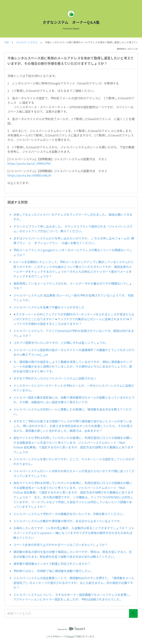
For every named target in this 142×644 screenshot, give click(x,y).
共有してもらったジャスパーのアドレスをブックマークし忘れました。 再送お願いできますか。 (73, 217)
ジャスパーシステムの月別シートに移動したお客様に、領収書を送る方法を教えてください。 (72, 412)
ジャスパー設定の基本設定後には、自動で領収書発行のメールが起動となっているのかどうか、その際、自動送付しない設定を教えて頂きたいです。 (74, 400)
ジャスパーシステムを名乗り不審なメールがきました (49, 307)
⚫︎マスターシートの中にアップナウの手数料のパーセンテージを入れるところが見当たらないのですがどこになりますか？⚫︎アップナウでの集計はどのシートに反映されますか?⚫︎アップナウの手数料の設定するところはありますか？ (74, 319)
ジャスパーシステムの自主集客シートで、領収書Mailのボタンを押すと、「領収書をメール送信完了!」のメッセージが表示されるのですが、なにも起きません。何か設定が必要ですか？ (74, 583)
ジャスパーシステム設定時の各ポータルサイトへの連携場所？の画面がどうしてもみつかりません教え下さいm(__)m (74, 352)
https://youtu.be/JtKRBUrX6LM (29, 175)
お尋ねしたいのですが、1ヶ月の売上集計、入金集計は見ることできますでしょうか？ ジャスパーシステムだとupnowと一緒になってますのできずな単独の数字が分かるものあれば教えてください (74, 533)
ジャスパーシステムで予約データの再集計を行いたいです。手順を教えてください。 (69, 514)
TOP (7, 42)
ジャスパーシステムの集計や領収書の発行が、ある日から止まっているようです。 (68, 521)
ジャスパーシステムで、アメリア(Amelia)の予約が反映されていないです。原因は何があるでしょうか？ (74, 333)
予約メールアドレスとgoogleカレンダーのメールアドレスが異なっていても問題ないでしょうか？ (73, 252)
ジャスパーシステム (27, 42)
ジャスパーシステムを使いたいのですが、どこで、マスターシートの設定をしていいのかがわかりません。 (74, 461)
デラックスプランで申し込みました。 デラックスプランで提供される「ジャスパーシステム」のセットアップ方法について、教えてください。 (73, 229)
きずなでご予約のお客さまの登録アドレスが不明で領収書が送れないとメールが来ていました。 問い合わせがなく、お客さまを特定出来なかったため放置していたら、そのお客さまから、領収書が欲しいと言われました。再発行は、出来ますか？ (73, 426)
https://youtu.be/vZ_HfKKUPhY (29, 163)
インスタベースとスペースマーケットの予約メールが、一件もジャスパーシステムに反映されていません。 (74, 388)
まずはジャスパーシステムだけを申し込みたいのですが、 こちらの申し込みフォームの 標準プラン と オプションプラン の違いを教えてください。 (74, 241)
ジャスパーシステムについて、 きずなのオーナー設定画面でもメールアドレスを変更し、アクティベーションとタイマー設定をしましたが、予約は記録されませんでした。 (73, 597)
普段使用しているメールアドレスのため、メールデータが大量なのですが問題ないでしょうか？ (73, 286)
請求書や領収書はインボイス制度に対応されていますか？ (52, 564)
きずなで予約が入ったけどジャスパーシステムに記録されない (55, 378)
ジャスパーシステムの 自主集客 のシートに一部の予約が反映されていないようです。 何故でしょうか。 (74, 298)
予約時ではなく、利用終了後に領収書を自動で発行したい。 (53, 571)
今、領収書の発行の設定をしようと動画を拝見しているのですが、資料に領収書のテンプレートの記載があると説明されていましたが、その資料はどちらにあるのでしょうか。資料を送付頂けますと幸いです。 (73, 366)
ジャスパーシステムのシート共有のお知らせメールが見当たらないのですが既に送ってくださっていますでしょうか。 (74, 473)
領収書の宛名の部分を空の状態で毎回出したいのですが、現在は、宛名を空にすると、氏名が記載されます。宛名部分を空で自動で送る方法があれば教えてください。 (73, 554)
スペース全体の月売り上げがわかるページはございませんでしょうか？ (61, 545)
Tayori (71, 636)
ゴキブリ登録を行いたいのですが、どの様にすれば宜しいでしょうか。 (61, 343)
